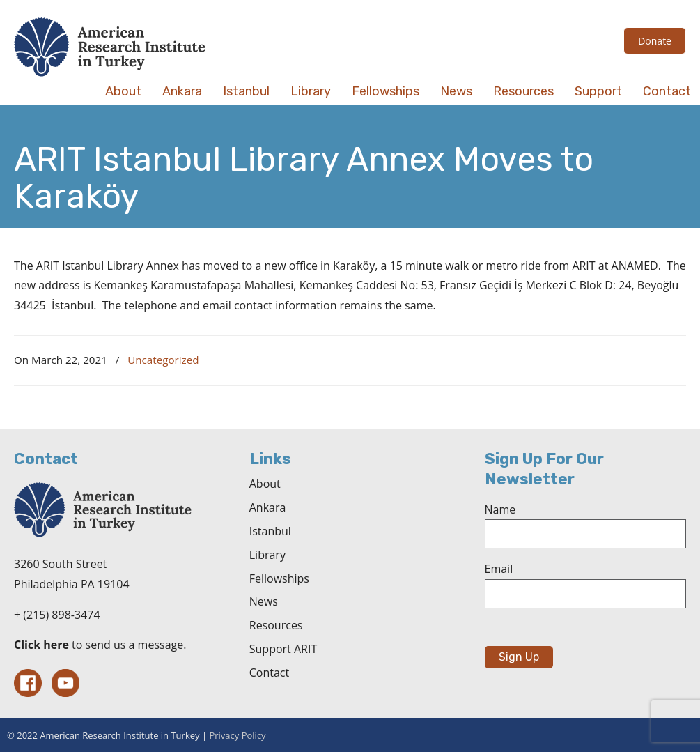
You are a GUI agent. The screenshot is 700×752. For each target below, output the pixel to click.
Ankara (268, 507)
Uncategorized (163, 360)
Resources (276, 625)
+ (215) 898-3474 (57, 615)
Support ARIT (283, 649)
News (264, 601)
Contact (269, 673)
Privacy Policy (237, 735)
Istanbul (270, 531)
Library (267, 555)
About (265, 484)
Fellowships (279, 578)
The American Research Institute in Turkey (110, 47)
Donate (655, 41)
